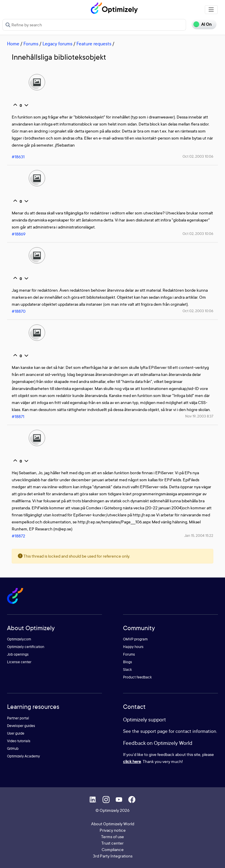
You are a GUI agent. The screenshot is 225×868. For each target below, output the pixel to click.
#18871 (18, 416)
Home (13, 44)
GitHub (13, 748)
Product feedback (137, 677)
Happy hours (133, 647)
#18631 (18, 157)
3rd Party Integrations (113, 856)
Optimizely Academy (23, 756)
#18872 (18, 536)
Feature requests (94, 44)
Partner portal (18, 718)
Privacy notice (113, 830)
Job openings (18, 654)
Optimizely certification (26, 647)
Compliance (113, 849)
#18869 (19, 234)
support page (154, 731)
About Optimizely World (113, 824)
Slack (127, 670)
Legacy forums (57, 44)
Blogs (128, 662)
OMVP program (135, 639)
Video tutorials (19, 741)
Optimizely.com (19, 639)
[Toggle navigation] (211, 10)
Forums (31, 44)
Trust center (112, 843)
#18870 (19, 311)
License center (19, 662)
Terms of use (112, 837)
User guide (16, 733)
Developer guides (21, 726)
